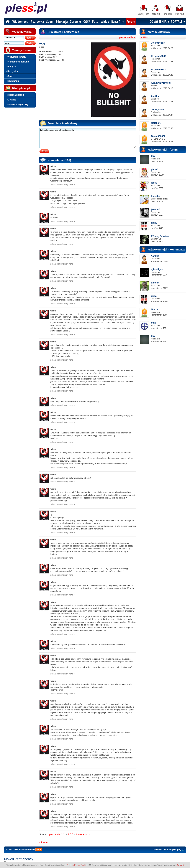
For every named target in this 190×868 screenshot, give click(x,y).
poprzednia (55, 834)
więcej (146, 37)
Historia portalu (16, 95)
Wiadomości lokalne (18, 62)
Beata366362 (158, 136)
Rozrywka (37, 22)
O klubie (12, 100)
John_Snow (158, 109)
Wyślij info (144, 14)
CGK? (87, 22)
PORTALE (177, 22)
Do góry (177, 850)
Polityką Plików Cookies (77, 865)
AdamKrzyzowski (161, 83)
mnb (154, 323)
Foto (95, 22)
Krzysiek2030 (159, 56)
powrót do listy (127, 37)
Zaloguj (156, 14)
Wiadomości (20, 22)
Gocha (155, 309)
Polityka (12, 67)
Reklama (168, 14)
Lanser (155, 283)
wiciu (53, 166)
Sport (50, 22)
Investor (156, 196)
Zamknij (180, 865)
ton (153, 156)
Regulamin (13, 81)
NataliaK (156, 123)
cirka (154, 223)
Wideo (105, 22)
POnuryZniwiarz (160, 236)
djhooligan (157, 269)
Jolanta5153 (158, 43)
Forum (131, 22)
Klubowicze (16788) (18, 105)
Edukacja (62, 22)
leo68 (154, 183)
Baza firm (118, 22)
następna (83, 834)
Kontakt (180, 14)
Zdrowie (75, 22)
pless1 (155, 169)
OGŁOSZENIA (158, 22)
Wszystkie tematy (17, 57)
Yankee (155, 256)
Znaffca (155, 96)
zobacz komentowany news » (63, 185)
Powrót (45, 842)
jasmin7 (155, 209)
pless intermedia (27, 850)
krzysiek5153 (158, 69)
